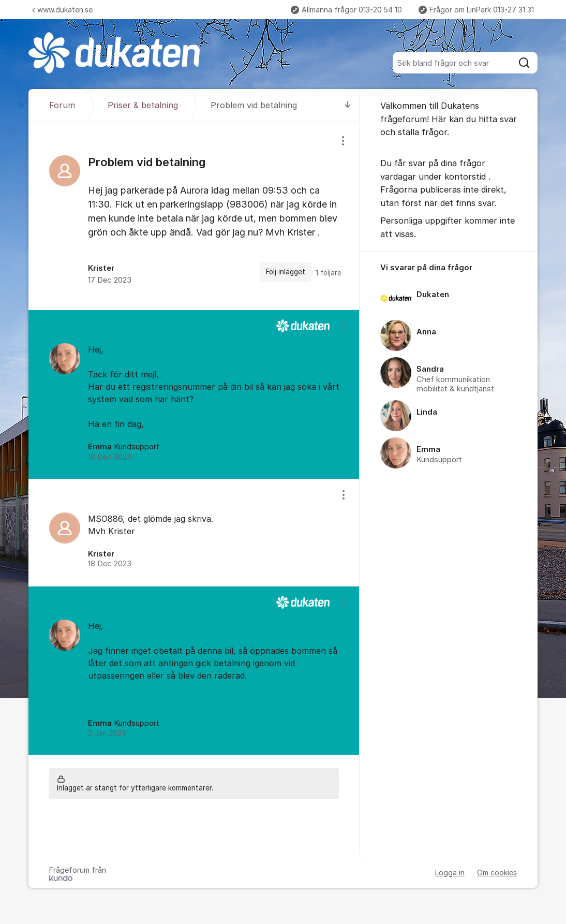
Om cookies (497, 872)
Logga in (450, 872)
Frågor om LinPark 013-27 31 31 (476, 10)
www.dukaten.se (62, 10)
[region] (194, 216)
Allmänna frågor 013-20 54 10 (346, 10)
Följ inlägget (286, 272)
